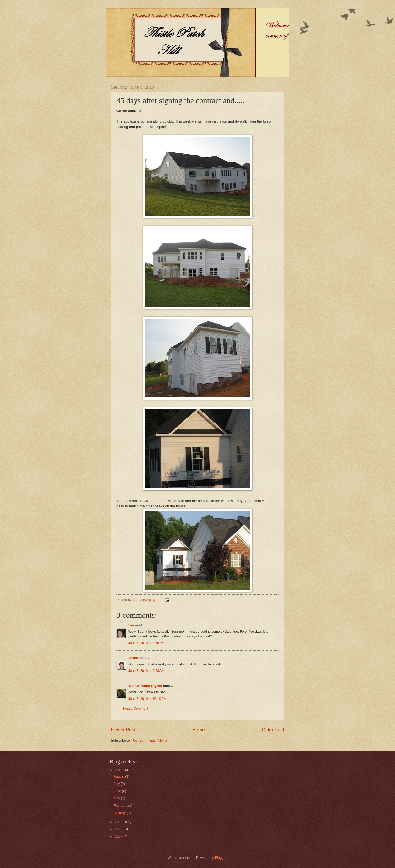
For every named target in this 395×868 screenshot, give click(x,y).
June (118, 791)
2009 (119, 822)
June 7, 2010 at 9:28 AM (146, 671)
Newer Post (123, 730)
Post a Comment (136, 708)
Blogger (221, 858)
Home (199, 730)
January (120, 813)
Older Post (273, 730)
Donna (134, 658)
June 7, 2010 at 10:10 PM (147, 699)
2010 (119, 770)
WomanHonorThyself (145, 686)
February (121, 805)
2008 (119, 829)
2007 (119, 836)
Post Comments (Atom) (149, 740)
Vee (131, 625)
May (117, 798)
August (119, 776)
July (117, 784)
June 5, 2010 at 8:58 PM (146, 643)
